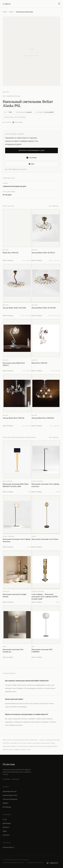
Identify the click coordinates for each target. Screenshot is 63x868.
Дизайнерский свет (10, 791)
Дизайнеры (7, 823)
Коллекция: (24, 112)
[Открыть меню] (59, 4)
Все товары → (55, 207)
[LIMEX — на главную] (7, 4)
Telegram (18, 122)
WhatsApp (16, 779)
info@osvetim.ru (8, 847)
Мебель (6, 803)
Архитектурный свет (10, 795)
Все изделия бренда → (12, 96)
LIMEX (5, 12)
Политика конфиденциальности (13, 862)
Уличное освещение (10, 799)
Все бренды (7, 807)
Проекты (6, 827)
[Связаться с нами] (52, 863)
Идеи (5, 831)
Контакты (6, 835)
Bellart (11, 12)
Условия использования (35, 862)
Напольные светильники (15, 117)
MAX (31, 164)
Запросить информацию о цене (31, 150)
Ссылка (7, 122)
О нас (5, 819)
